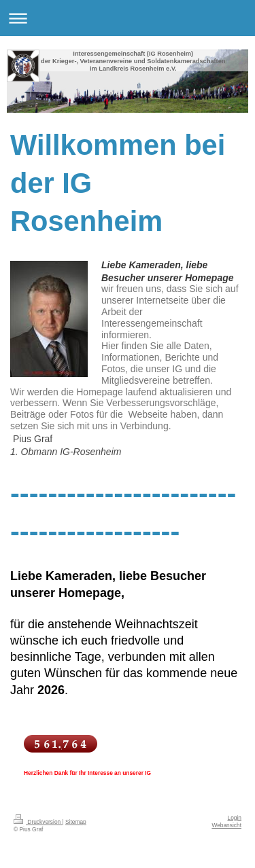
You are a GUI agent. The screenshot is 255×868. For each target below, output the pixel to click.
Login (235, 818)
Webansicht (226, 825)
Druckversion (38, 822)
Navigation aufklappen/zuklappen (128, 18)
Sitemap (76, 822)
